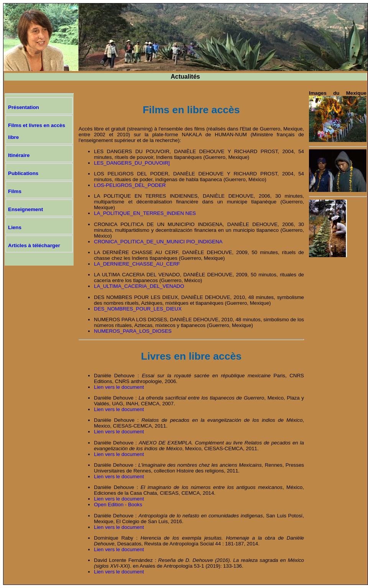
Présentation (24, 107)
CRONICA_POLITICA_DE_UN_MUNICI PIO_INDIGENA (158, 242)
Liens (15, 227)
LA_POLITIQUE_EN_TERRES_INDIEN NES (145, 213)
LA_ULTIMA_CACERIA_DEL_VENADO (139, 286)
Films (15, 191)
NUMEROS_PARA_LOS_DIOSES (133, 331)
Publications (23, 173)
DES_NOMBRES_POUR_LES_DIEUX (138, 309)
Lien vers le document (119, 387)
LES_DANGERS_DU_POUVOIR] (132, 163)
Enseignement (25, 209)
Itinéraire (19, 155)
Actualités (185, 77)
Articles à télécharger (34, 245)
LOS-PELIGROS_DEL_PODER (130, 185)
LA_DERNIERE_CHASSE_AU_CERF (137, 264)
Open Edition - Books (118, 505)
